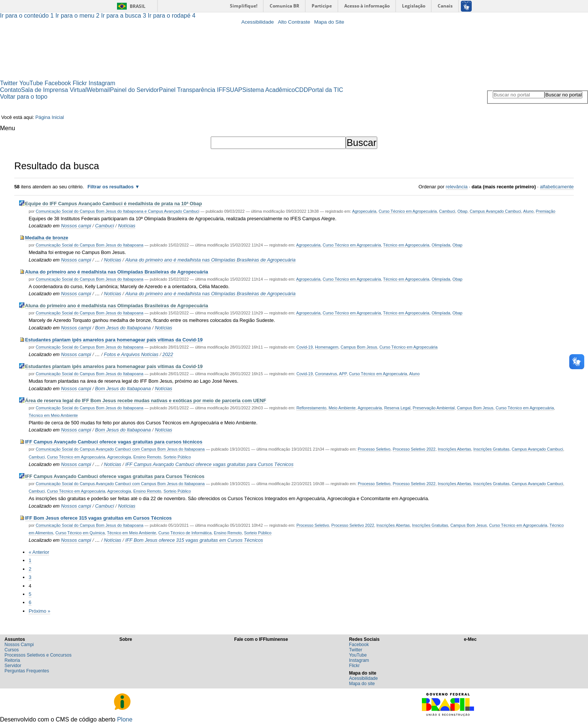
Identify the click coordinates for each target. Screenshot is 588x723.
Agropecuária (364, 211)
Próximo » (39, 611)
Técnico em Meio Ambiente (53, 415)
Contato (10, 90)
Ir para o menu (78, 16)
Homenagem (327, 347)
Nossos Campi (19, 645)
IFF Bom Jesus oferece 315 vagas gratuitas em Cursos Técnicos (98, 518)
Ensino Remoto (147, 457)
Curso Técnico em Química (80, 533)
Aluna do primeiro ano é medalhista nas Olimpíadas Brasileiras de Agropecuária (210, 260)
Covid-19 (304, 347)
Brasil (138, 6)
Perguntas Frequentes (27, 671)
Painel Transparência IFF (193, 90)
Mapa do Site (329, 22)
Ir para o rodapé (172, 16)
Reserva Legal (397, 408)
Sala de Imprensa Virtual (54, 90)
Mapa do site (362, 684)
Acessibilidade (257, 22)
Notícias (127, 226)
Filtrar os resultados (110, 187)
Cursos (12, 650)
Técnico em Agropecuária (406, 245)
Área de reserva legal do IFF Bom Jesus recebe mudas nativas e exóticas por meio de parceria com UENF (146, 401)
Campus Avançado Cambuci (495, 211)
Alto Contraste (294, 22)
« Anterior (39, 552)
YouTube (31, 83)
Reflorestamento (311, 408)
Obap (463, 211)
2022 (168, 354)
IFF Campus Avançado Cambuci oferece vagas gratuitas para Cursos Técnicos (209, 464)
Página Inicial (49, 117)
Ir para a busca (125, 16)
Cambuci (447, 211)
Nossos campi (76, 226)
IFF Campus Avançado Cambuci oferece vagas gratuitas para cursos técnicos (114, 442)
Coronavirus (326, 374)
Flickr (80, 83)
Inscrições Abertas (454, 449)
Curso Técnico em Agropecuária (408, 211)
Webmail (98, 90)
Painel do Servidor (134, 90)
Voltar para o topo (24, 97)
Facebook (58, 83)
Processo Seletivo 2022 (414, 449)
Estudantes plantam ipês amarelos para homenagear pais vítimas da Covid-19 (114, 340)
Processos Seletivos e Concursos (38, 655)
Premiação (546, 211)
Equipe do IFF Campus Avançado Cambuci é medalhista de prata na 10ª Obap (114, 204)
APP (343, 374)
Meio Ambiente (342, 408)
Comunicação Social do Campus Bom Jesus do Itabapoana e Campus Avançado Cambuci (117, 211)
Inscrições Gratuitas (491, 449)
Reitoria (12, 660)
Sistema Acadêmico (269, 90)
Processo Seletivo (374, 449)
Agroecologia (119, 457)
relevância (457, 187)
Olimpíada (441, 245)
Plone (125, 719)
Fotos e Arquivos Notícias (131, 354)
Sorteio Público (177, 457)
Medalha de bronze (47, 238)
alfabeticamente (557, 187)
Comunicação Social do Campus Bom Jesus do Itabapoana (89, 245)
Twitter (9, 83)
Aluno (528, 211)
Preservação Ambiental (434, 408)
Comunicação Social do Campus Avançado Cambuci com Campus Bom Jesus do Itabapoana (120, 449)
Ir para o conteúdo (28, 16)
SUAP (234, 90)
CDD (302, 90)
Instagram (102, 83)
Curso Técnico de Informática (185, 533)
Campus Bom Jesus (359, 347)
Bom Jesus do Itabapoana (123, 328)
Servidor (13, 666)
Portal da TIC (325, 90)
